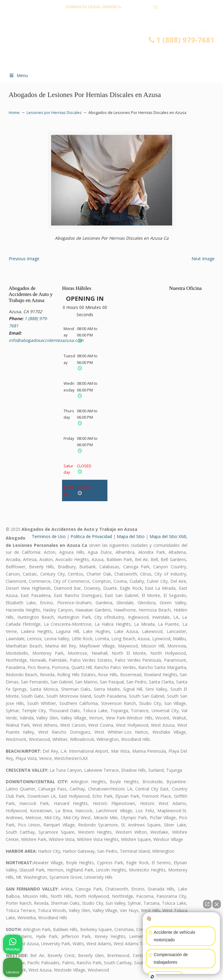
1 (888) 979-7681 (137, 7)
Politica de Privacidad (91, 536)
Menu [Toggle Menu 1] (18, 75)
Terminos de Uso (49, 536)
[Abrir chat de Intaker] (152, 977)
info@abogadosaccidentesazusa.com (112, 16)
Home (14, 113)
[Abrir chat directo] (207, 904)
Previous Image (24, 259)
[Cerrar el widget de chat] (217, 904)
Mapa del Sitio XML (168, 536)
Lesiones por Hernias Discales (54, 113)
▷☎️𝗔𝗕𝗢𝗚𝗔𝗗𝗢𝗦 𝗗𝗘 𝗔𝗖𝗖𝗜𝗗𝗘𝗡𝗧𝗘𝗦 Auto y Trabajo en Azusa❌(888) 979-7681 (118, 47)
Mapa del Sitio (131, 536)
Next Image (203, 259)
